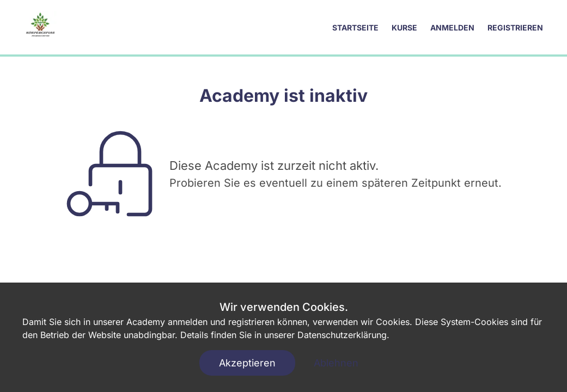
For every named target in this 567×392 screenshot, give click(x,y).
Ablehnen (336, 363)
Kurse (404, 27)
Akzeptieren (247, 363)
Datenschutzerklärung (342, 335)
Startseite (355, 27)
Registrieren (515, 27)
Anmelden (452, 27)
